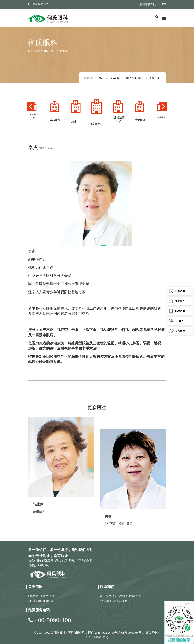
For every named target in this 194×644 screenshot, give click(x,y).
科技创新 (35, 601)
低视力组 (154, 78)
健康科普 (48, 601)
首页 (101, 78)
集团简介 (35, 596)
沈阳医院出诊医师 (134, 78)
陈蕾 (108, 517)
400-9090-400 (53, 620)
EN (164, 4)
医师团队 (115, 78)
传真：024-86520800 (116, 601)
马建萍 (38, 504)
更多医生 (97, 408)
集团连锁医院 (148, 4)
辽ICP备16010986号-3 (131, 633)
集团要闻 (48, 596)
